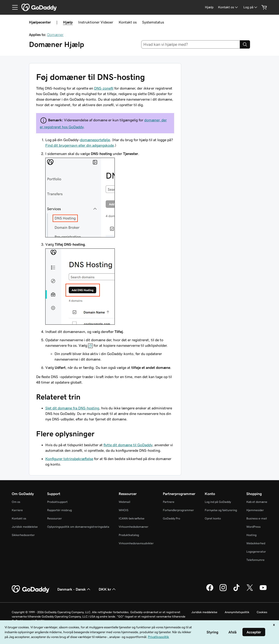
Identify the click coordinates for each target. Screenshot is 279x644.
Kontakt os (128, 22)
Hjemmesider (255, 510)
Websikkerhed (256, 543)
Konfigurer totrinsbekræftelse (69, 459)
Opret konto (213, 518)
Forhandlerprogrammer (178, 510)
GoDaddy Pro (171, 518)
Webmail (124, 502)
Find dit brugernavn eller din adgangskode (80, 145)
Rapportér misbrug (59, 510)
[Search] (245, 44)
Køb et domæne (257, 502)
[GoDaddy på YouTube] (263, 590)
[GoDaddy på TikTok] (236, 590)
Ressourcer (55, 518)
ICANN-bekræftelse (132, 518)
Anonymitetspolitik (237, 612)
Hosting (251, 535)
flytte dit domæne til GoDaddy (128, 445)
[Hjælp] (209, 7)
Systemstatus (153, 22)
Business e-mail (257, 518)
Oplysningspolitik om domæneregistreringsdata (78, 527)
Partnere (169, 502)
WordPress (253, 527)
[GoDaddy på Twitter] (250, 590)
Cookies (262, 612)
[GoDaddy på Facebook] (210, 590)
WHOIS (124, 510)
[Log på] (251, 7)
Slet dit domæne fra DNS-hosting (72, 408)
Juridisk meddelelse (25, 527)
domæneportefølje (95, 140)
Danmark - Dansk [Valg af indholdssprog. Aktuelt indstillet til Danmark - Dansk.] (74, 589)
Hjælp (68, 22)
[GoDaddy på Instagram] (223, 590)
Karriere (17, 510)
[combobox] (191, 44)
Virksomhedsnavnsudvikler (136, 543)
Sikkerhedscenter (23, 535)
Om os (16, 502)
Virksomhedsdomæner (134, 527)
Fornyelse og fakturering (221, 510)
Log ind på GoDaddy (218, 502)
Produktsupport (57, 502)
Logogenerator (256, 552)
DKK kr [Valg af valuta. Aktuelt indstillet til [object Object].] (108, 589)
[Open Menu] (13, 7)
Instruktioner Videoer (96, 22)
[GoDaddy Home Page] (31, 589)
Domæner (55, 35)
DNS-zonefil (104, 88)
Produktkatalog (129, 535)
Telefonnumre (255, 560)
